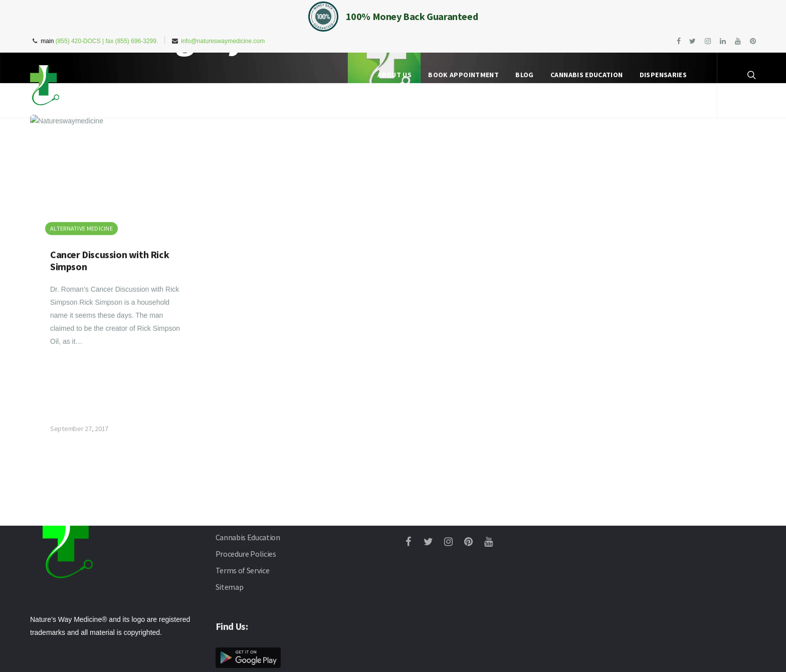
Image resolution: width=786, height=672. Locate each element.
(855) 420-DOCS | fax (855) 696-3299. (107, 41)
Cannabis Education (586, 75)
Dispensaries (663, 75)
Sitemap (230, 587)
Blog (524, 75)
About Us (395, 75)
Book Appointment (463, 75)
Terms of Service (243, 570)
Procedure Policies (246, 554)
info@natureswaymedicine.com (223, 41)
